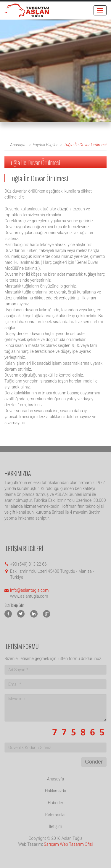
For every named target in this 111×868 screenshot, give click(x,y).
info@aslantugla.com (29, 590)
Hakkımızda (56, 791)
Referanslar (56, 815)
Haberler (55, 803)
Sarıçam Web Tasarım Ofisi (68, 844)
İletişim (55, 826)
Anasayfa (18, 145)
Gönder (94, 762)
